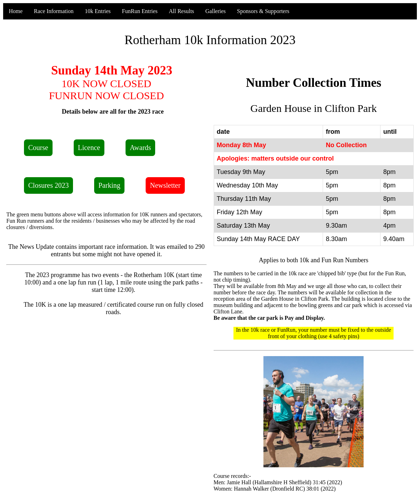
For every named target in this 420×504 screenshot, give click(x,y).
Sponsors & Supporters (263, 11)
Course (38, 148)
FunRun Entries (140, 11)
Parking (109, 185)
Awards (140, 148)
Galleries (215, 11)
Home (16, 11)
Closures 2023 (48, 185)
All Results (182, 11)
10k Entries (98, 11)
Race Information (54, 11)
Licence (89, 148)
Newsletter (165, 185)
